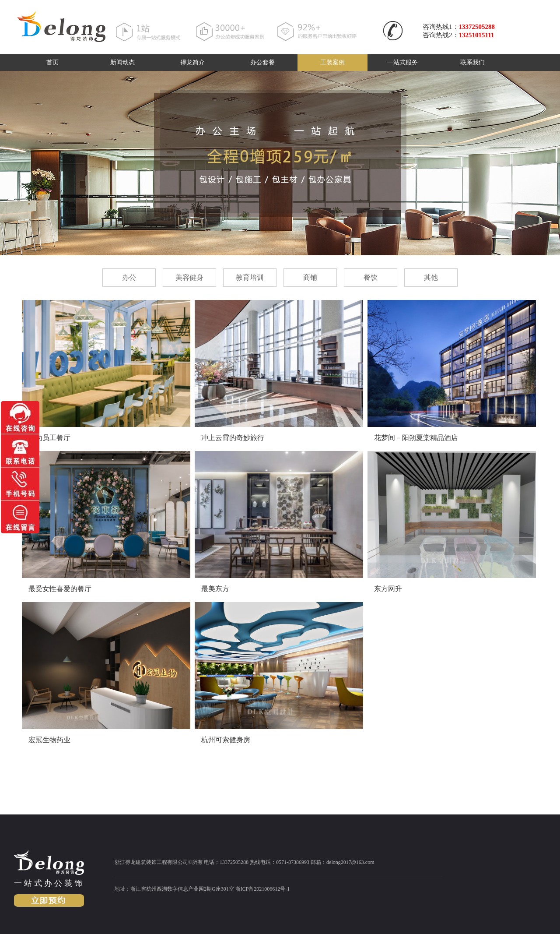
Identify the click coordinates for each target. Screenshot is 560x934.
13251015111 (477, 35)
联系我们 (472, 62)
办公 (129, 277)
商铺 (310, 277)
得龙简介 (192, 62)
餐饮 (371, 277)
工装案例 (332, 62)
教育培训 (250, 277)
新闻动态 (122, 62)
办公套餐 (262, 62)
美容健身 (189, 277)
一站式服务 (402, 62)
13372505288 (477, 27)
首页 (52, 62)
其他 (431, 277)
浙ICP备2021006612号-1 (263, 889)
